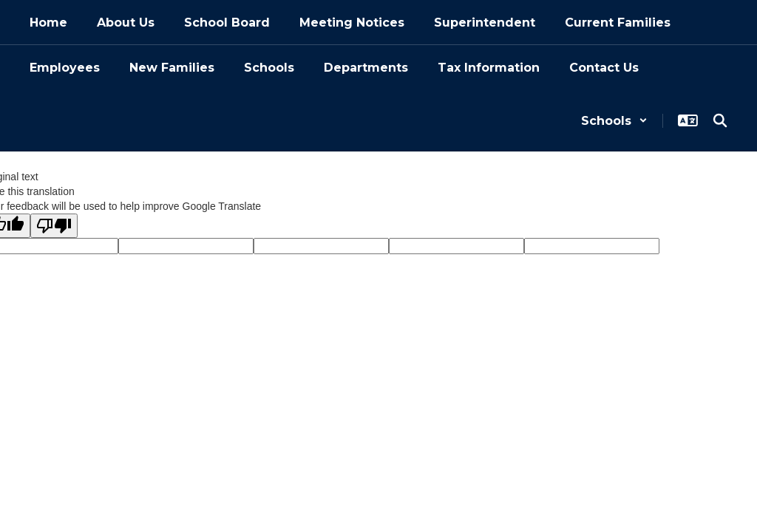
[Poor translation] (54, 226)
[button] (614, 121)
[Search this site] (720, 120)
